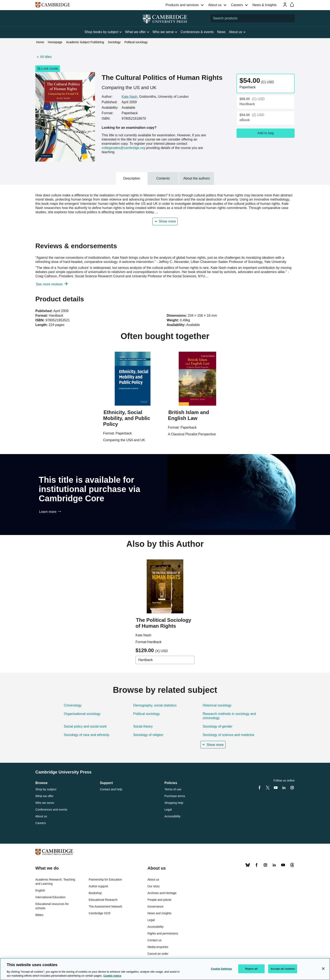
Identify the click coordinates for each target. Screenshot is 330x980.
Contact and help (111, 789)
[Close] (323, 969)
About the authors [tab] (197, 178)
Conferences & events (197, 32)
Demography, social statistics (155, 705)
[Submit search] (291, 18)
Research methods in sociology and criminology (229, 716)
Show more (167, 221)
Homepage (55, 42)
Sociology (114, 42)
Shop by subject (46, 789)
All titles (46, 57)
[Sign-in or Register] (285, 5)
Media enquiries (158, 947)
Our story (154, 886)
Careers (237, 5)
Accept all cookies (283, 969)
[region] (165, 969)
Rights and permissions (163, 933)
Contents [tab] (163, 178)
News (221, 32)
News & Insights (264, 5)
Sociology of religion (148, 735)
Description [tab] (132, 178)
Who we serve (45, 803)
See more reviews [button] (50, 284)
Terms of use (173, 789)
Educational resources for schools (52, 906)
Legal (168, 810)
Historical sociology (217, 705)
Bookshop (95, 893)
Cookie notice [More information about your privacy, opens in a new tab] (112, 976)
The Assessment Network (105, 906)
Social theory (143, 726)
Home (40, 42)
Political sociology (136, 42)
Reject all (251, 969)
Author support (98, 886)
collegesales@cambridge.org (123, 148)
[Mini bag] (292, 5)
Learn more (48, 512)
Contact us (155, 940)
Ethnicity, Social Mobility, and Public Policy (127, 418)
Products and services (182, 5)
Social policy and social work (85, 726)
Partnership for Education (105, 879)
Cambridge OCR (99, 913)
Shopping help (174, 803)
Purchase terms (175, 796)
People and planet (159, 900)
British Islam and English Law (188, 415)
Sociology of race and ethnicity (87, 735)
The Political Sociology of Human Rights (163, 623)
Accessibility (172, 816)
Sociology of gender (218, 726)
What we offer (44, 796)
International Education (50, 897)
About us (215, 5)
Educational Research (103, 900)
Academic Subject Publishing (85, 42)
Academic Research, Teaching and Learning (55, 882)
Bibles (39, 915)
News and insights (160, 913)
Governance (156, 906)
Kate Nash (130, 97)
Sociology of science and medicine (228, 735)
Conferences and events (51, 810)
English (40, 890)
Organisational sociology (82, 714)
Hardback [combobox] (145, 660)
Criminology (73, 705)
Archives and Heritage (162, 893)
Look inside (48, 69)
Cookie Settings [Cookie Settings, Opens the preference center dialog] (221, 969)
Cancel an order (158, 954)
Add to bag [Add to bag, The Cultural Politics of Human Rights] (265, 133)
